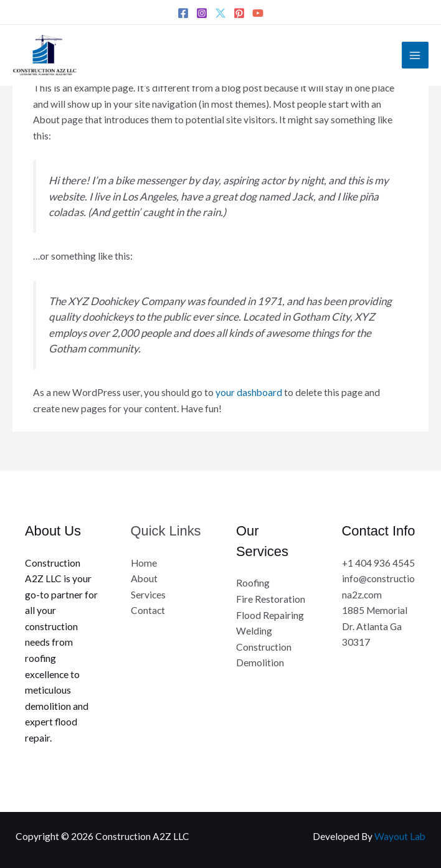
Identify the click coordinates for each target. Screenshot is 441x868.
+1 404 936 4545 (378, 563)
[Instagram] (202, 13)
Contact (148, 610)
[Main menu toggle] (415, 55)
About (144, 578)
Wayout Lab (400, 836)
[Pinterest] (239, 13)
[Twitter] (220, 13)
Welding (254, 631)
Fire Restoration (271, 599)
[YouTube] (258, 13)
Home (144, 563)
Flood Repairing (270, 615)
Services (148, 595)
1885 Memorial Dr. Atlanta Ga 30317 (375, 626)
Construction (264, 647)
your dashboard (249, 392)
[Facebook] (183, 13)
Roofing (253, 583)
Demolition (260, 663)
